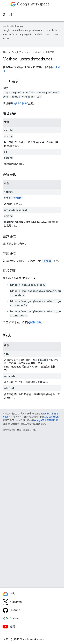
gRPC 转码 (21, 103)
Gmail (7, 15)
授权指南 (35, 322)
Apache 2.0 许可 (52, 417)
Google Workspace (21, 52)
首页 (5, 52)
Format (17, 198)
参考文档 (50, 52)
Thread (47, 261)
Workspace (33, 4)
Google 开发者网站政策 (46, 420)
